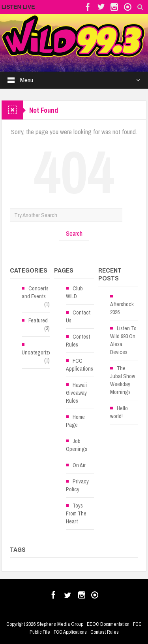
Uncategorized (38, 352)
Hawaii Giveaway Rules (76, 393)
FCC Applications (80, 365)
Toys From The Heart (76, 513)
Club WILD (74, 292)
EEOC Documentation (108, 624)
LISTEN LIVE (18, 7)
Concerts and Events (35, 292)
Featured (38, 320)
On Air (79, 465)
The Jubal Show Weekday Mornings (123, 380)
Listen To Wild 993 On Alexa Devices (123, 340)
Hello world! (119, 412)
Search (74, 233)
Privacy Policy (77, 485)
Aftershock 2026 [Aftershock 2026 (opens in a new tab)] (122, 308)
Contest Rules (78, 341)
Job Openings (77, 445)
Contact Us (78, 316)
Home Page (75, 421)
